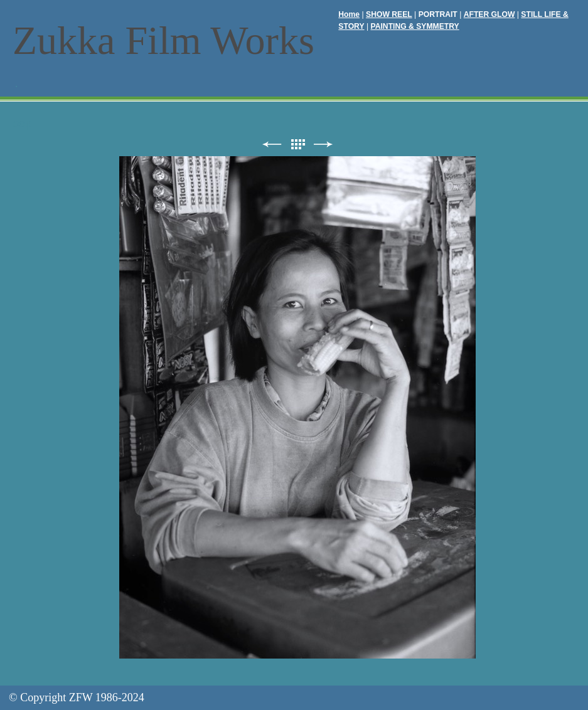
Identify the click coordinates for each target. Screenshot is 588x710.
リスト (297, 145)
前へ (272, 145)
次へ (323, 145)
